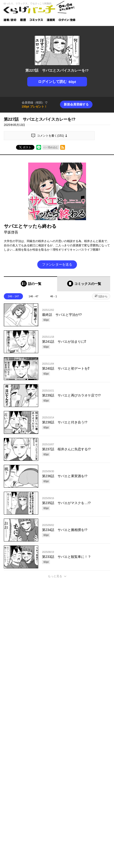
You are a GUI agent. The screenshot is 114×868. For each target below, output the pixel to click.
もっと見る (55, 576)
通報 (103, 732)
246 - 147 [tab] (13, 296)
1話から (103, 296)
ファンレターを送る (57, 264)
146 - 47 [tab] (33, 296)
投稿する (57, 703)
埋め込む (53, 147)
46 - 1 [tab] (54, 296)
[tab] (30, 284)
